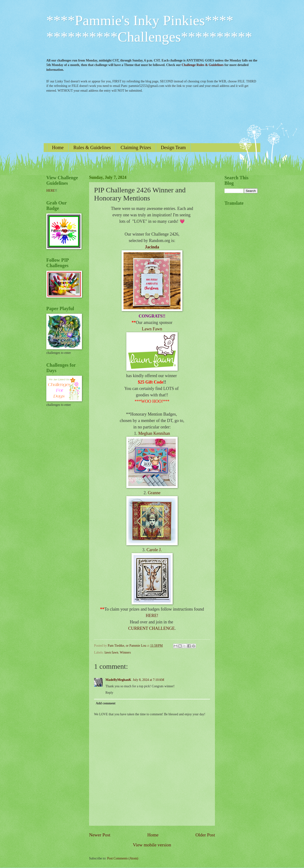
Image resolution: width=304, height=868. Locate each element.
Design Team (173, 147)
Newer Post (100, 835)
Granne (154, 493)
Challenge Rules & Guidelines (203, 65)
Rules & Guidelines (92, 147)
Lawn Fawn (152, 329)
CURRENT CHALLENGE (152, 628)
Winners (125, 652)
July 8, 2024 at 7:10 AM (148, 680)
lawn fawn (111, 652)
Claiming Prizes (136, 147)
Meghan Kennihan (154, 433)
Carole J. (154, 550)
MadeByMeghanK (118, 680)
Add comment (106, 703)
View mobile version (152, 845)
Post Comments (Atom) (123, 858)
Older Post (205, 835)
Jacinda (152, 247)
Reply (109, 693)
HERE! (152, 616)
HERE (51, 191)
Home (58, 147)
